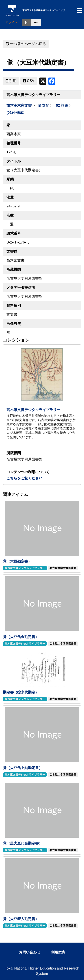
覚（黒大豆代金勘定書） (23, 843)
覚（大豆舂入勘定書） (21, 919)
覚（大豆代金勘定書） (21, 637)
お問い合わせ (30, 952)
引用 (11, 81)
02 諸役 (62, 105)
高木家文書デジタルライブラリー (33, 410)
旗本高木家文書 (19, 105)
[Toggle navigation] (80, 10)
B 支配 (44, 105)
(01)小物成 (15, 113)
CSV (29, 81)
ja (26, 22)
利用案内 (58, 952)
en (36, 22)
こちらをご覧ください (24, 478)
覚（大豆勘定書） (17, 561)
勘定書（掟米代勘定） (21, 692)
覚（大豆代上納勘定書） (23, 768)
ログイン (11, 22)
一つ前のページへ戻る (26, 44)
